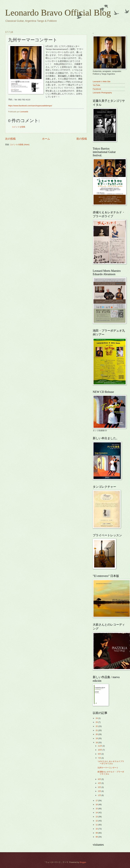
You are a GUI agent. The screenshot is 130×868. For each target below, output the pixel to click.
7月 (100, 758)
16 (97, 804)
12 (97, 821)
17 (97, 801)
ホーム (46, 139)
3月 (100, 787)
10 (97, 829)
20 (97, 734)
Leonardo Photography (102, 93)
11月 (100, 746)
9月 (100, 754)
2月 (100, 791)
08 (97, 837)
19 (97, 738)
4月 (100, 783)
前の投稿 (82, 139)
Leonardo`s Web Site (102, 82)
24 (97, 718)
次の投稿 (10, 139)
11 (97, 825)
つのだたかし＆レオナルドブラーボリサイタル (111, 762)
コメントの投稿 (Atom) (20, 145)
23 (97, 722)
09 (97, 833)
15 (97, 809)
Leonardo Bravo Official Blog (58, 13)
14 (97, 813)
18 (97, 742)
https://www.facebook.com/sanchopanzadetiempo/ (30, 106)
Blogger (83, 862)
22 (97, 726)
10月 (100, 750)
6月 (100, 779)
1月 (100, 795)
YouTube (96, 85)
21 (97, 730)
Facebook (97, 89)
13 (97, 817)
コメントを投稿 (18, 127)
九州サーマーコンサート (108, 768)
